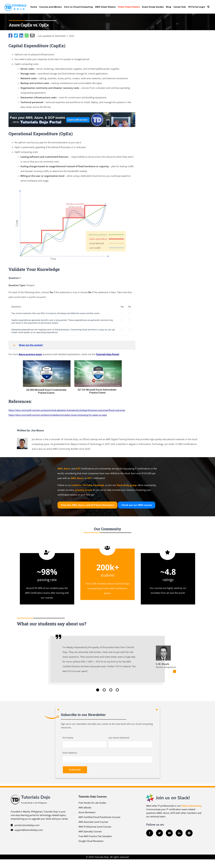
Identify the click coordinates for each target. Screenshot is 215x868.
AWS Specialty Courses (90, 831)
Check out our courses (137, 505)
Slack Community (191, 806)
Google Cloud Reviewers (91, 841)
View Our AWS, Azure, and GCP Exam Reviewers (87, 505)
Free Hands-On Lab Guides (92, 803)
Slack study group (127, 485)
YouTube (87, 485)
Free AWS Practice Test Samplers (95, 836)
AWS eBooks (85, 807)
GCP (78, 469)
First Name (68, 738)
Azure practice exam (30, 354)
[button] (208, 7)
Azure (67, 469)
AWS (60, 469)
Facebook (99, 485)
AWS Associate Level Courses (93, 822)
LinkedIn (76, 485)
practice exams (83, 490)
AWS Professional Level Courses (95, 827)
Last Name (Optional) (119, 738)
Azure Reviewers (87, 812)
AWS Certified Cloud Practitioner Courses (99, 817)
